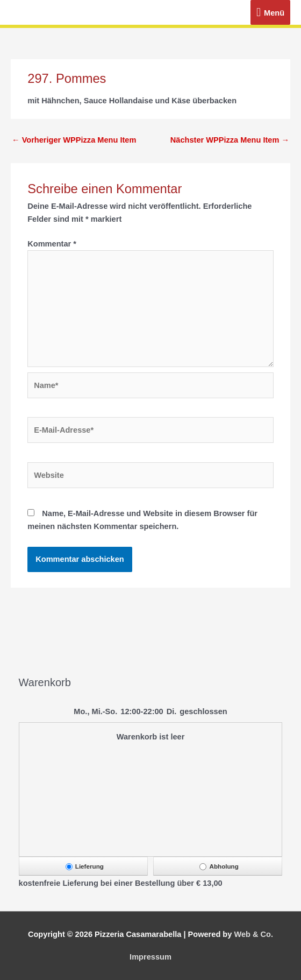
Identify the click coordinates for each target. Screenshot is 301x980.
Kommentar (52, 244)
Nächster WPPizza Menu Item (230, 140)
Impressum (150, 957)
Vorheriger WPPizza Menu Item (74, 140)
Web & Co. (253, 934)
